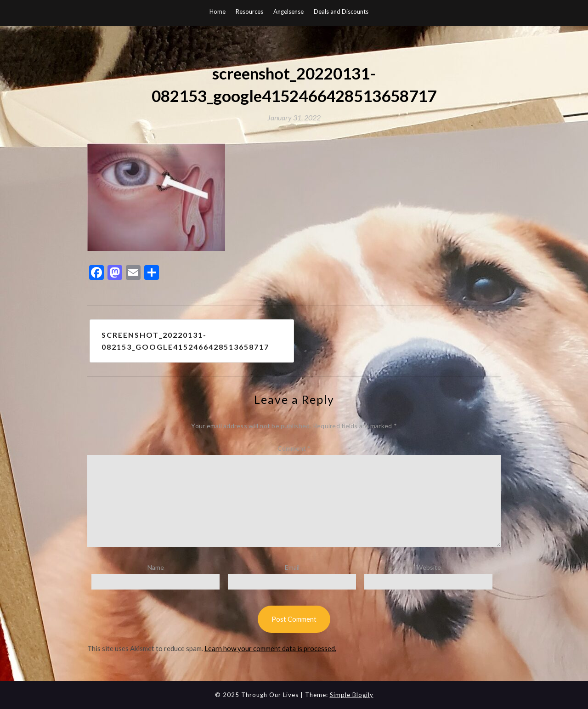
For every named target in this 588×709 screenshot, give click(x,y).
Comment (294, 448)
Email (292, 567)
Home (218, 11)
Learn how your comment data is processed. (270, 648)
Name (156, 567)
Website (429, 567)
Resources (249, 11)
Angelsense (288, 11)
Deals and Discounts (341, 11)
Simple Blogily (352, 695)
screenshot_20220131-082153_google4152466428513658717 (185, 341)
